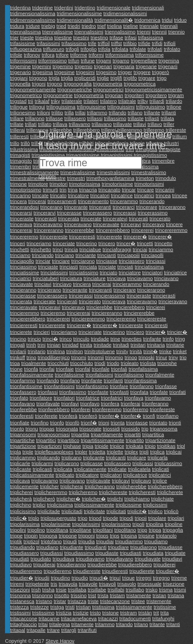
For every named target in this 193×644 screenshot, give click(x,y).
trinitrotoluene (100, 352)
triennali (169, 26)
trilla (69, 113)
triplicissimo (23, 511)
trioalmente (34, 363)
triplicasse (92, 463)
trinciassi (156, 261)
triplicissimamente (94, 505)
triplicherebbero (165, 487)
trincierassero (52, 296)
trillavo (155, 124)
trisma (166, 590)
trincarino (20, 196)
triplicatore (87, 475)
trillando (117, 113)
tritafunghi (163, 619)
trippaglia (173, 530)
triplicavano (72, 481)
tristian (83, 607)
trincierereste (152, 319)
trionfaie (65, 369)
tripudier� (167, 571)
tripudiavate (148, 559)
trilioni (43, 113)
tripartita (80, 435)
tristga (57, 607)
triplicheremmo (51, 492)
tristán (145, 613)
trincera (18, 201)
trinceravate (106, 224)
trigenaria (124, 67)
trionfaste (98, 392)
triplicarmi (42, 463)
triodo (113, 363)
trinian (54, 345)
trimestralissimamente (34, 172)
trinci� (50, 339)
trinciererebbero (28, 319)
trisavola (68, 584)
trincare (146, 190)
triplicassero (118, 463)
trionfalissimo (129, 375)
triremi (17, 584)
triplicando (49, 458)
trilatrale (127, 101)
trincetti (145, 244)
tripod (95, 518)
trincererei (142, 230)
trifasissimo (74, 43)
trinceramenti (62, 201)
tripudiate (175, 553)
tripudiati (20, 559)
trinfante (152, 339)
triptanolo (166, 536)
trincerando (152, 201)
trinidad (70, 345)
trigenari (103, 67)
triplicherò (44, 499)
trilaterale (72, 101)
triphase (72, 446)
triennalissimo (120, 32)
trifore (62, 55)
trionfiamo (168, 416)
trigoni (39, 84)
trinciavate (21, 284)
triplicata (63, 469)
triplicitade (49, 511)
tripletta (97, 452)
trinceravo (154, 224)
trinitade (102, 345)
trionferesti (22, 416)
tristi (70, 607)
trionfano (70, 381)
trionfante (92, 381)
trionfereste (162, 409)
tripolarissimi (86, 524)
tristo (95, 613)
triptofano (51, 542)
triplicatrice (135, 475)
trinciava (116, 278)
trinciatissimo (84, 273)
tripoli (138, 524)
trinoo (131, 358)
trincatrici (144, 196)
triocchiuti (58, 363)
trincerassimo (153, 213)
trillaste (136, 119)
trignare (147, 78)
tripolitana (57, 530)
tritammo (105, 624)
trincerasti (46, 219)
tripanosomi (23, 435)
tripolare (157, 518)
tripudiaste (107, 553)
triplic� (18, 518)
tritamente (82, 624)
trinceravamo (48, 224)
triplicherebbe (131, 487)
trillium (180, 137)
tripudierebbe (102, 565)
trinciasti (69, 267)
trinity (122, 352)
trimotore (38, 184)
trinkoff (18, 358)
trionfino (40, 423)
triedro (89, 26)
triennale (149, 26)
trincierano (49, 290)
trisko (152, 590)
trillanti (169, 113)
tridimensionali (148, 8)
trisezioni (20, 590)
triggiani (19, 78)
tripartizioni (50, 446)
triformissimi (23, 61)
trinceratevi (115, 219)
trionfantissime (26, 386)
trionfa (31, 369)
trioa (15, 363)
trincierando (156, 284)
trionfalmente (160, 375)
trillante (152, 113)
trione (16, 369)
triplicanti (116, 458)
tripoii (141, 518)
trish (36, 590)
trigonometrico (26, 95)
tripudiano (47, 547)
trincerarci (124, 207)
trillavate (122, 124)
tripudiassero (25, 553)
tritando (124, 624)
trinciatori (152, 273)
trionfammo (23, 381)
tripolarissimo (116, 524)
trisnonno (42, 596)
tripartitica (153, 435)
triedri (74, 26)
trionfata (139, 392)
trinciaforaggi (117, 250)
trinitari (138, 345)
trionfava (134, 398)
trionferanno (155, 404)
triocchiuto (82, 363)
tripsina (129, 536)
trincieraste (139, 296)
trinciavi (43, 284)
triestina (44, 38)
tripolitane (81, 530)
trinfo (168, 339)
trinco (66, 339)
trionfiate (20, 423)
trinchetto (41, 250)
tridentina (20, 8)
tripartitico (68, 440)
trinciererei (58, 319)
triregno (161, 578)
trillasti (152, 119)
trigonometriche (75, 90)
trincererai (21, 230)
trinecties (132, 339)
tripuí (115, 578)
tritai (43, 624)
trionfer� (109, 416)
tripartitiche (22, 440)
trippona (48, 536)
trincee (180, 196)
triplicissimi (155, 505)
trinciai (140, 250)
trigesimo (106, 72)
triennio (176, 32)
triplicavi (121, 481)
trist (92, 596)
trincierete (21, 332)
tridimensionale (114, 8)
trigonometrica (140, 84)
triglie (103, 78)
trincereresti (82, 237)
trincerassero (98, 213)
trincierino (114, 332)
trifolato (172, 49)
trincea (163, 196)
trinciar (43, 261)
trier (14, 38)
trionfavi (70, 404)
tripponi (86, 536)
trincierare (125, 290)
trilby (143, 101)
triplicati (161, 469)
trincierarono (151, 290)
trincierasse (23, 296)
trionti (175, 423)
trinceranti (100, 207)
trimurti (50, 190)
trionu (32, 429)
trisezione (174, 584)
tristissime (165, 607)
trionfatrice (88, 398)
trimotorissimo (26, 190)
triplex (131, 452)
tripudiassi (52, 553)
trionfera (110, 404)
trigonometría (89, 95)
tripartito (135, 440)
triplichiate (162, 499)
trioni (104, 423)
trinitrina (56, 352)
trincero (107, 244)
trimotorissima (85, 184)
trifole (16, 55)
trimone (18, 184)
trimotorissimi (149, 184)
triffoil (104, 43)
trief (101, 26)
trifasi (131, 38)
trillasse (54, 119)
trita (164, 613)
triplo (34, 518)
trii (31, 101)
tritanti (173, 624)
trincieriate (90, 332)
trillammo (97, 113)
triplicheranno (100, 487)
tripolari (176, 518)
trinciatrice (175, 273)
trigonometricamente (33, 90)
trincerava (21, 224)
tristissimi (20, 613)
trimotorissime (117, 184)
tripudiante (71, 547)
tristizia (64, 613)
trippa (155, 530)
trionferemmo (107, 409)
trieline (131, 26)
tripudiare (118, 547)
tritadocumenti (135, 619)
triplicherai (72, 487)
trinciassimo (23, 267)
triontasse (137, 423)
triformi (96, 55)
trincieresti (156, 325)
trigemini (42, 67)
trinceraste (22, 219)
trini (41, 345)
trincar (129, 190)
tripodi (126, 518)
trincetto (163, 244)
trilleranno (37, 130)
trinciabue (90, 250)
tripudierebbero (135, 565)
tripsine (146, 536)
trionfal (83, 369)
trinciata (88, 267)
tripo (83, 518)
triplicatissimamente (32, 475)
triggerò (161, 72)
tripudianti (96, 547)
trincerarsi (21, 213)
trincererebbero (113, 230)
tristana (176, 596)
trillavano (102, 124)
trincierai (102, 284)
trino (31, 358)
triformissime (149, 55)
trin (63, 190)
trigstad (18, 101)
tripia (88, 446)
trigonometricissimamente (154, 90)
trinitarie (175, 345)
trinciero (135, 332)
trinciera (82, 284)
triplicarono (67, 463)
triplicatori (111, 475)
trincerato (160, 219)
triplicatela (139, 469)
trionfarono (142, 386)
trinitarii (18, 352)
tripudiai (105, 542)
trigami (104, 61)
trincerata (68, 219)
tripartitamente (107, 435)
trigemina (169, 61)
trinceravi (131, 224)
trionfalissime (69, 375)
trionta (118, 423)
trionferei (81, 409)
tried (61, 26)
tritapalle (36, 630)
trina (73, 190)
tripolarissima (25, 524)
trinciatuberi (46, 278)
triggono (38, 78)
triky (55, 101)
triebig (48, 26)
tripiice (117, 446)
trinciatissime (25, 273)
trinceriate (64, 244)
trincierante (75, 290)
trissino (79, 596)
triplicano (72, 458)
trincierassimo (110, 296)
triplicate (117, 469)
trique (128, 578)
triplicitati (116, 511)
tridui (167, 20)
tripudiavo (21, 565)
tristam (117, 596)
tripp (142, 530)
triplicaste (21, 469)
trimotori (59, 184)
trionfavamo (158, 398)
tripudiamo (156, 542)
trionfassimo (73, 392)
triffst (116, 43)
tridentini (64, 8)
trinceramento (93, 201)
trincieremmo (25, 313)
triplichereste (113, 492)
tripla (15, 452)
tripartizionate (160, 440)
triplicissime (129, 505)
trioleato (130, 363)
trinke (165, 352)
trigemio (84, 67)
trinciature (94, 278)
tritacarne (49, 619)
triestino (99, 38)
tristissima (103, 607)
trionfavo (90, 404)
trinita (86, 345)
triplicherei (21, 492)
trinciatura (71, 278)
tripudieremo (57, 571)
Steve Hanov (60, 641)
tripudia (86, 542)
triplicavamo (45, 481)
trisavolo (127, 584)
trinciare (61, 261)
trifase (116, 38)
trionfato (19, 398)
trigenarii (168, 67)
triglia (67, 78)
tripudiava (63, 559)
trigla (54, 78)
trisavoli (108, 584)
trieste (27, 38)
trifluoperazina (26, 49)
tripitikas (166, 446)
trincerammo (124, 201)
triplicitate (94, 511)
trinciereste (131, 325)
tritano (141, 624)
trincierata (21, 302)
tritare (53, 630)
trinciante (86, 255)
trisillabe (97, 590)
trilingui (37, 107)
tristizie (81, 613)
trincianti (107, 255)
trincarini (165, 190)
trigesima (43, 72)
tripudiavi (172, 559)
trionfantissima (141, 381)
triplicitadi (72, 511)
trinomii (96, 358)
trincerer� (135, 237)
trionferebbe (23, 409)
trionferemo (136, 409)
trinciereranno (107, 313)
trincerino (86, 244)
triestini (81, 38)
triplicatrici (160, 475)
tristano (44, 601)
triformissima (119, 55)
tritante (157, 624)
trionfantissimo (92, 386)
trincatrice (122, 196)
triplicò (171, 511)
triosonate (90, 429)
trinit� (151, 352)
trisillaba (77, 590)
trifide (144, 43)
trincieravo (73, 307)
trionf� (89, 423)
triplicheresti (142, 492)
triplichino (21, 505)
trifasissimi (48, 43)
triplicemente (24, 487)
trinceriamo (39, 244)
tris (54, 584)
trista (103, 596)
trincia (71, 250)
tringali (17, 345)
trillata (167, 119)
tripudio (80, 578)
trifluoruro (54, 49)
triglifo (130, 78)
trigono (55, 84)
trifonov (32, 55)
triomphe (167, 363)
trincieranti (101, 290)
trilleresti (19, 137)
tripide (102, 446)
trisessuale (150, 584)
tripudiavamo (90, 559)
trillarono (35, 119)
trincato (58, 196)
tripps (102, 536)
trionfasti (119, 392)
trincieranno (23, 290)
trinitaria (156, 345)
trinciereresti (24, 325)
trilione (174, 107)
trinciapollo (22, 261)
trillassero (75, 119)
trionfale (101, 369)
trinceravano (78, 224)
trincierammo (127, 284)
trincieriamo (64, 332)
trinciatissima (149, 267)
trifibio (130, 43)
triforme (79, 55)
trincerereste (54, 237)
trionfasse (166, 386)
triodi (100, 363)
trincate (40, 196)
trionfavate (48, 404)
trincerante (76, 207)
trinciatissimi (54, 273)
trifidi (157, 43)
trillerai (17, 130)
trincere (174, 224)
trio (183, 358)
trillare (17, 119)
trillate (17, 124)
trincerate (91, 219)
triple (28, 452)
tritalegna (60, 624)
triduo (180, 20)
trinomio (114, 358)
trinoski (146, 358)
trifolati (155, 49)
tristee (138, 601)
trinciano (65, 255)
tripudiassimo (79, 553)
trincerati (138, 219)
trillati (31, 124)
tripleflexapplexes (54, 452)
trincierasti (164, 296)
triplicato (65, 475)
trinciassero (131, 261)
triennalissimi (89, 32)
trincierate (44, 302)
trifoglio (88, 49)
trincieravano (173, 302)
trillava (60, 124)
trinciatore (130, 273)
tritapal (18, 630)
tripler (81, 452)
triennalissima (25, 32)
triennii (159, 32)
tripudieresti (115, 571)
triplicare (137, 458)
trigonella (20, 84)
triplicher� (69, 499)
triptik (16, 542)
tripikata (134, 446)
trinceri (18, 244)
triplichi (115, 499)
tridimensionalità (75, 20)
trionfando (48, 381)
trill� (37, 143)
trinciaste (48, 267)
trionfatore (41, 398)
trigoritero (156, 95)
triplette (115, 452)
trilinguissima (61, 107)
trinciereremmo (88, 319)
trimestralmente (27, 178)
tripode (110, 518)
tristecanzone (115, 601)
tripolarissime (56, 524)
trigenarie (146, 67)
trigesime (64, 72)
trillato (45, 124)
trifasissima (151, 38)
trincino (18, 339)
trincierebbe (99, 307)
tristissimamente (134, 607)
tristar (60, 601)
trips (115, 536)
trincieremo (53, 313)
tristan (159, 596)
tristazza (77, 601)
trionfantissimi (59, 386)
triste (93, 601)
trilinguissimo (151, 107)
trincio (34, 339)
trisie (61, 590)
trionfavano (22, 404)
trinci (58, 250)
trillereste (176, 130)
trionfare (119, 386)
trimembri (20, 167)
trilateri (91, 101)
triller (169, 124)
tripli (144, 452)
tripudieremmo (26, 571)
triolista (148, 363)
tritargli (69, 630)
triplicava (20, 481)
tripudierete (142, 571)
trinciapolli (152, 255)
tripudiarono (143, 547)
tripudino (60, 578)
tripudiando (22, 547)
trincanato (109, 190)
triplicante (94, 458)
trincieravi (50, 307)
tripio (150, 446)
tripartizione (23, 446)
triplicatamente (90, 469)
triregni (144, 578)
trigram (176, 95)
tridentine (42, 8)
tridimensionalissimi (125, 14)
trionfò (72, 423)
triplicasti (42, 469)
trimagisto (21, 161)
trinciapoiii (129, 255)
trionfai (47, 369)
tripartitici (46, 440)
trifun (74, 61)
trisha (48, 590)
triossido (131, 429)
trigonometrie (58, 95)
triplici (39, 505)
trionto (17, 429)
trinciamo (20, 255)
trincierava (114, 302)
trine (115, 339)
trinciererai (79, 313)
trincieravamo (142, 302)
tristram (129, 613)
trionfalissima (143, 369)
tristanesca (22, 601)
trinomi (79, 358)
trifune (88, 61)
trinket (180, 352)
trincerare (147, 207)
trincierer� (79, 325)
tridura (17, 26)
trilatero (108, 101)
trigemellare (144, 61)
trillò (25, 143)
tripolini (18, 530)
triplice (160, 481)
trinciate (107, 267)
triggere (142, 72)
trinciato (109, 273)
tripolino (36, 530)
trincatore (78, 196)
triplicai (174, 452)
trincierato (90, 302)
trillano (135, 113)
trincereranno (49, 230)
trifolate (138, 49)
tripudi (70, 542)
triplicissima (60, 505)
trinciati (125, 267)
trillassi (95, 119)
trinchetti (20, 250)
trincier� (156, 332)
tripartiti (133, 435)
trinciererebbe (139, 313)
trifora (48, 55)
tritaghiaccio (23, 624)
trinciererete (52, 325)
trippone (68, 536)
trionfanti (113, 381)
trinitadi (121, 345)
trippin (31, 536)
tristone (111, 613)
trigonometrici (108, 90)
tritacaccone (24, 619)
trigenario (20, 72)
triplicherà (21, 499)
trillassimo (115, 119)
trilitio (57, 113)
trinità (136, 352)
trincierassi (81, 296)
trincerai (37, 201)
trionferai (130, 404)
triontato (158, 423)
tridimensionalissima (33, 14)
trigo (162, 78)
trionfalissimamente (32, 375)
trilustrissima (24, 149)
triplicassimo (168, 463)
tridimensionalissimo (33, 20)
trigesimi (85, 72)
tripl (181, 446)
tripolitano (125, 530)
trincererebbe (80, 230)
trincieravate (24, 307)
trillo (15, 143)
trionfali (119, 369)
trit (156, 613)
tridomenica (147, 20)
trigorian (114, 95)
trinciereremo (121, 319)
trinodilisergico (54, 358)
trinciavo (62, 284)
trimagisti (20, 155)
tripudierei (164, 565)
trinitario (37, 352)
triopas (47, 429)
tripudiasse (170, 547)
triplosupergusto (58, 518)
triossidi (111, 429)
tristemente (159, 601)
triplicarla (158, 458)
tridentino (85, 8)
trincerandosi (25, 207)
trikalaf (42, 101)
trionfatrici (112, 398)
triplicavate (98, 481)
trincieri (41, 332)
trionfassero (23, 392)
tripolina (155, 524)
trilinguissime (91, 107)
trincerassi (125, 213)
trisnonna (20, 596)
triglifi (116, 78)
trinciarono (83, 261)
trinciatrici (21, 278)
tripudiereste (87, 571)
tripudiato (41, 559)
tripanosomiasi (54, 435)
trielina (114, 26)
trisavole (88, 584)
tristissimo (43, 613)
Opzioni (47, 177)
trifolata (120, 49)
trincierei (156, 307)
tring (180, 339)
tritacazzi (108, 619)
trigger (125, 72)
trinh (31, 345)
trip (145, 429)
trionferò (88, 416)
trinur (162, 358)
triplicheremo (83, 492)
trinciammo (161, 250)
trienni (144, 32)
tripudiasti (131, 553)
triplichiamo (137, 499)
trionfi (149, 416)
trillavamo (79, 124)
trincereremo (24, 237)
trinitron (75, 352)
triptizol (31, 542)
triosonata (67, 429)
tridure (33, 26)
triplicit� (137, 511)
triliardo (174, 101)
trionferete (46, 416)
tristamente (139, 596)
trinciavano (166, 278)
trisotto (62, 596)
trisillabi (116, 590)
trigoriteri (134, 95)
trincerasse (69, 213)
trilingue (19, 107)
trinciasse (107, 261)
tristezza (19, 607)
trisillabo (135, 590)
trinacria (88, 190)
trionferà (68, 416)
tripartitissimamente (102, 440)
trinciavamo (140, 278)
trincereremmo (171, 230)
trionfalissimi (99, 375)
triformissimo (52, 61)
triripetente (37, 584)
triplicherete (170, 492)
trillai (80, 113)
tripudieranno (71, 565)
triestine (63, 38)
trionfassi (48, 392)
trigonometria (108, 84)
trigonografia (78, 84)
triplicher (50, 487)
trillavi (140, 124)
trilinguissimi (121, 107)
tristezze (39, 607)
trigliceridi (85, 78)
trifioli (170, 43)
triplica (157, 452)
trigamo (121, 61)
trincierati (67, 302)
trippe (16, 536)
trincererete (109, 237)
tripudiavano (119, 559)
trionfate (159, 392)
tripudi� (99, 578)
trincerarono (172, 207)
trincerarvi (44, 213)
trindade (100, 339)
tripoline (174, 524)
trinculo (81, 339)
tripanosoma (164, 429)
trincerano (51, 207)
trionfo (57, 423)
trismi (180, 590)
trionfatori (64, 398)
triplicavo (141, 481)
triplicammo (23, 458)
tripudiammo (129, 542)
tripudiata (153, 553)
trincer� (126, 244)
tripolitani (103, 530)
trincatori (100, 196)
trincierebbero (129, 307)
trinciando (43, 255)
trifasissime (23, 43)
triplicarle (20, 463)
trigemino (63, 67)
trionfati (178, 392)
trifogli (72, 49)
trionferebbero (54, 409)
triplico (155, 511)
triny (173, 358)
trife (92, 43)
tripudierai (44, 565)
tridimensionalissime (79, 14)
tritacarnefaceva (79, 619)
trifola (104, 49)
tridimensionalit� (114, 20)
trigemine (20, 67)
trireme (179, 578)
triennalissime (58, 32)
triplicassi (143, 463)
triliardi (157, 101)
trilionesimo (23, 113)
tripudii (42, 578)
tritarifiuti (87, 630)
